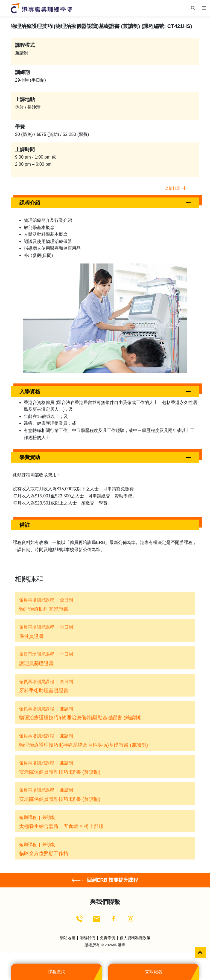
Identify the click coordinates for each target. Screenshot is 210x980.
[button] (105, 203)
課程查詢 (57, 972)
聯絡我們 (87, 938)
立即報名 (154, 972)
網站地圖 (68, 938)
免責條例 (107, 938)
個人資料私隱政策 (135, 938)
